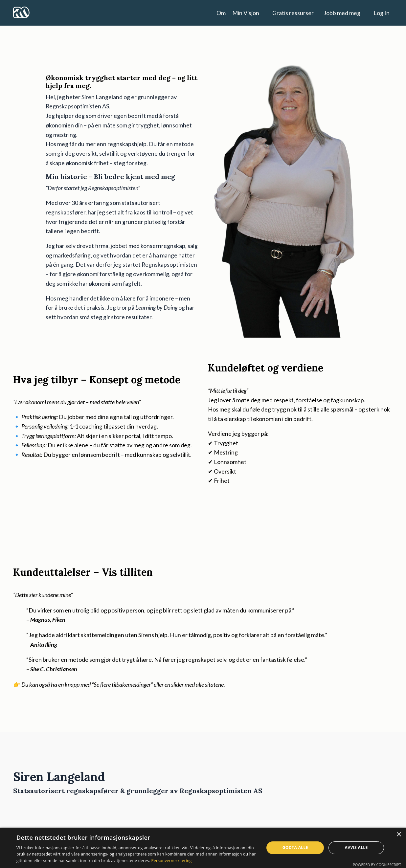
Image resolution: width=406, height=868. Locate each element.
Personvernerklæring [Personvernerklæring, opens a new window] (172, 861)
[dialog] (203, 848)
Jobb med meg (342, 12)
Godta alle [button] (295, 847)
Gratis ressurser (293, 12)
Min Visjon (246, 12)
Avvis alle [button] (356, 847)
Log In (382, 12)
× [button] (399, 835)
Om (221, 12)
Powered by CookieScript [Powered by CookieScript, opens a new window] (377, 865)
